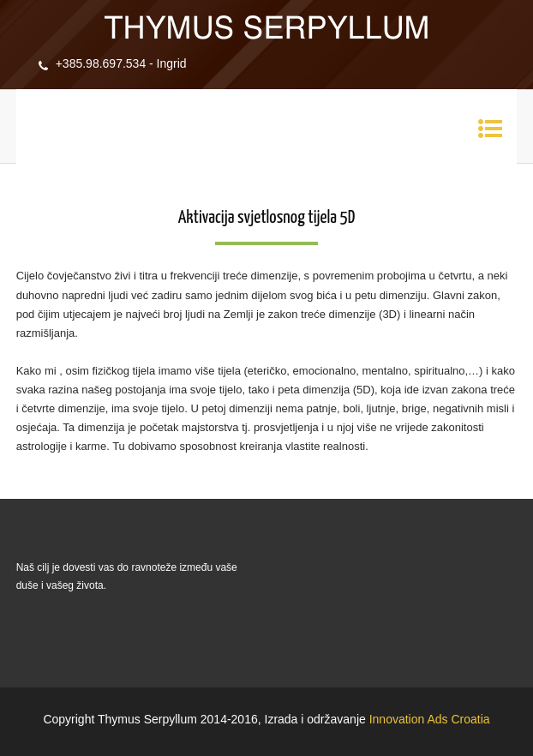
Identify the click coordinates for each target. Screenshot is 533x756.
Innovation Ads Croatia (430, 719)
